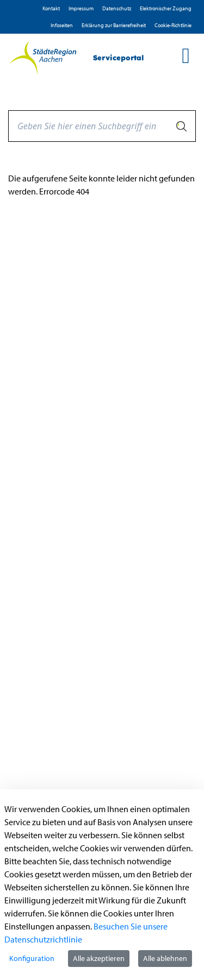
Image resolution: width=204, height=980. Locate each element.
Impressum (81, 8)
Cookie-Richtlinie (173, 25)
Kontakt (51, 8)
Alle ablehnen (165, 958)
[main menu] (186, 55)
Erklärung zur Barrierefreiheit (114, 25)
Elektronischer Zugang (166, 8)
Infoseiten (62, 25)
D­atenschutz (117, 8)
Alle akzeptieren (99, 958)
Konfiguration (32, 958)
